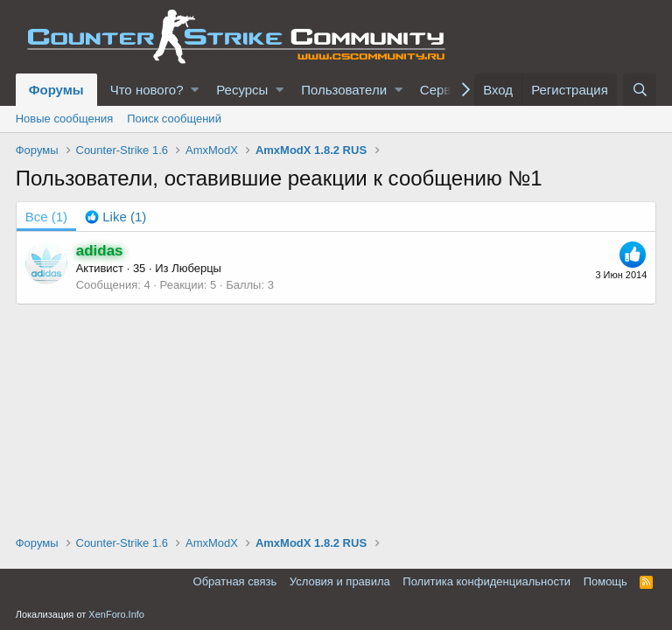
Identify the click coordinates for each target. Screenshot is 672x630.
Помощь (605, 581)
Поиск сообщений (174, 119)
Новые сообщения (65, 119)
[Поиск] (640, 90)
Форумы (56, 90)
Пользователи (344, 90)
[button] (195, 90)
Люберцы (196, 268)
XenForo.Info (116, 614)
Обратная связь (235, 581)
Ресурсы (242, 90)
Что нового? (147, 90)
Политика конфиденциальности (486, 581)
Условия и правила (340, 581)
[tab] (115, 217)
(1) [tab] (46, 217)
